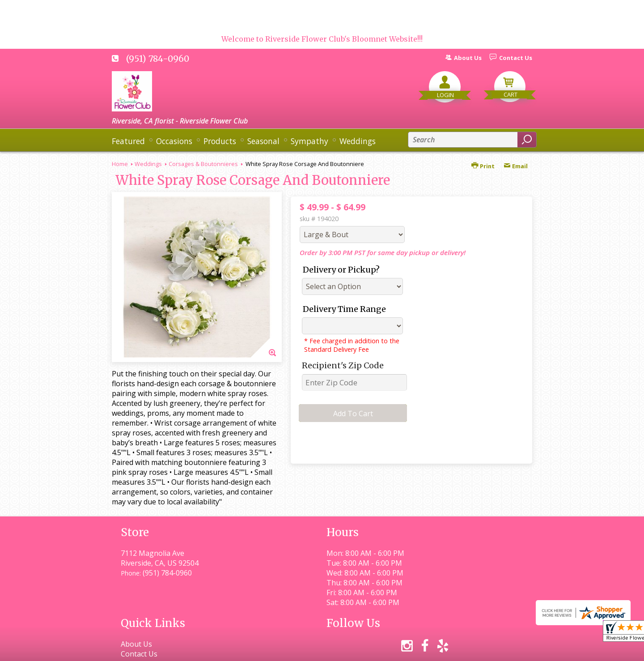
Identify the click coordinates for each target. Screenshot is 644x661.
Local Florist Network (440, 650)
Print (483, 166)
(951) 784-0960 (158, 59)
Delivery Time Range (344, 309)
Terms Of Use (311, 650)
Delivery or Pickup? (341, 270)
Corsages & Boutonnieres (203, 164)
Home (120, 164)
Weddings (148, 164)
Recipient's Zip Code (343, 365)
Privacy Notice (370, 650)
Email (516, 166)
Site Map (502, 650)
